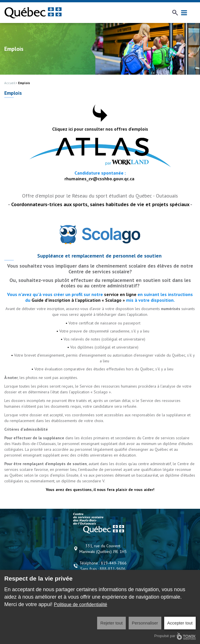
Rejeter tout (111, 623)
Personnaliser (145, 623)
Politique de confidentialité (81, 605)
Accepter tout (180, 623)
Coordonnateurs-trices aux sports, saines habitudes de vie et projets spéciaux (100, 204)
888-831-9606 (113, 569)
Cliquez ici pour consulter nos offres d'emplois (100, 129)
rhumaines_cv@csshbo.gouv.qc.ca (99, 179)
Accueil (10, 83)
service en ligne (120, 294)
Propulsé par (175, 636)
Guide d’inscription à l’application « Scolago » (78, 300)
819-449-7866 (114, 563)
